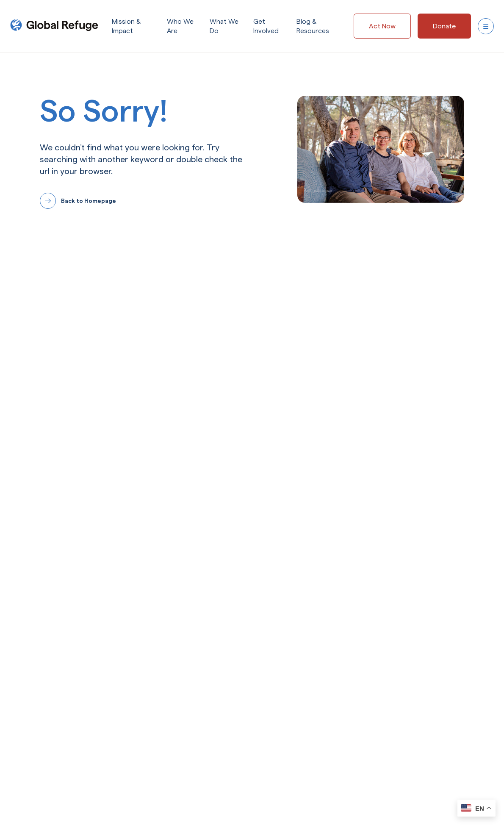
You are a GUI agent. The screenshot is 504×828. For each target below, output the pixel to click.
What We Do (224, 26)
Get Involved (266, 26)
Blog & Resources (313, 26)
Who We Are (180, 26)
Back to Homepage (89, 201)
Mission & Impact (126, 26)
